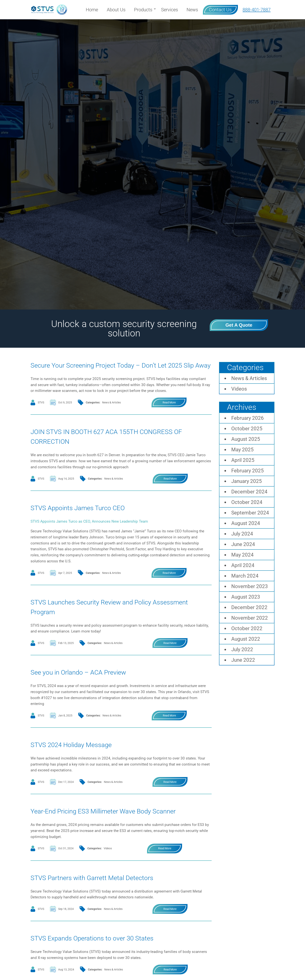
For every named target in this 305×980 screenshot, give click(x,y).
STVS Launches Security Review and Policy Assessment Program (107, 616)
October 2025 (247, 429)
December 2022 (249, 607)
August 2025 (246, 439)
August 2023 (246, 597)
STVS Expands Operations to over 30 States (108, 957)
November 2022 (250, 618)
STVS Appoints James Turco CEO (90, 517)
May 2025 (242, 450)
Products (143, 10)
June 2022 (243, 660)
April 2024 (243, 565)
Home (92, 10)
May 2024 (242, 555)
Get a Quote (239, 325)
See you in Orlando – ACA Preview (91, 681)
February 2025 (248, 471)
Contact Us (220, 10)
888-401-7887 (257, 10)
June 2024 (243, 544)
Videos (108, 868)
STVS (41, 412)
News (192, 10)
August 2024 (246, 523)
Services (170, 10)
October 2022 (247, 628)
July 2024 (242, 534)
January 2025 (247, 481)
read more (169, 412)
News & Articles (111, 412)
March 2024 (245, 576)
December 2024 (249, 492)
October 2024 (247, 502)
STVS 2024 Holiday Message (82, 754)
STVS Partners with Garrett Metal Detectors (109, 897)
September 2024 (250, 513)
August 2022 (246, 639)
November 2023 (250, 586)
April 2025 (243, 460)
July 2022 (242, 649)
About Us (116, 10)
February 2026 (248, 418)
